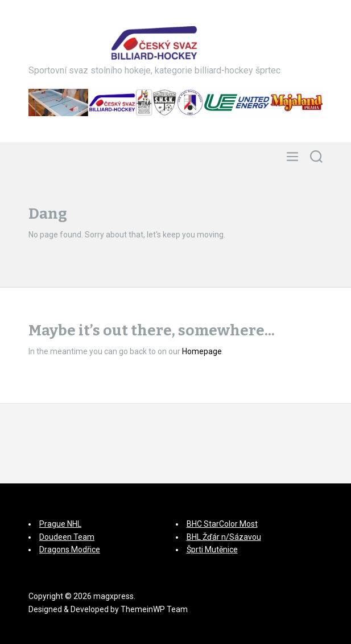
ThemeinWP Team (154, 609)
